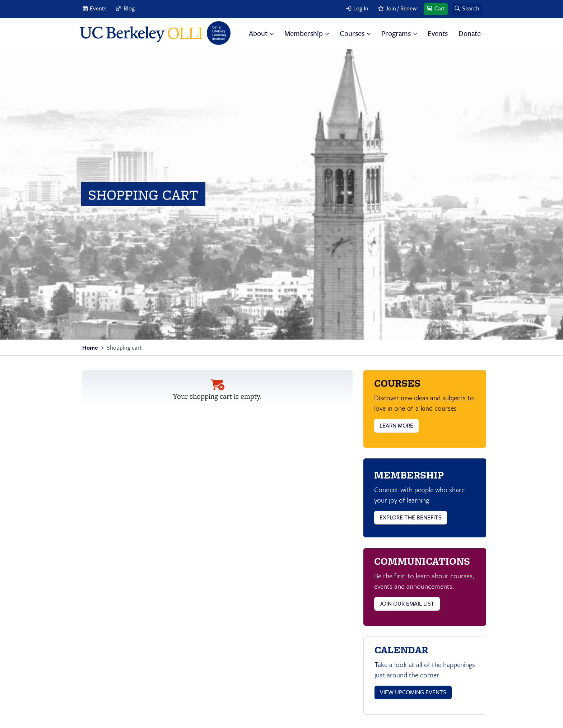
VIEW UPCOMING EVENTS (413, 692)
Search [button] (471, 8)
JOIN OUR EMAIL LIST (407, 603)
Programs (396, 33)
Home (90, 347)
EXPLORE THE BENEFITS (411, 517)
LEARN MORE (396, 425)
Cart (440, 8)
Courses (352, 33)
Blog (129, 8)
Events (98, 8)
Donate (470, 33)
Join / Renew (401, 8)
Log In (361, 8)
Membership (304, 33)
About (258, 33)
